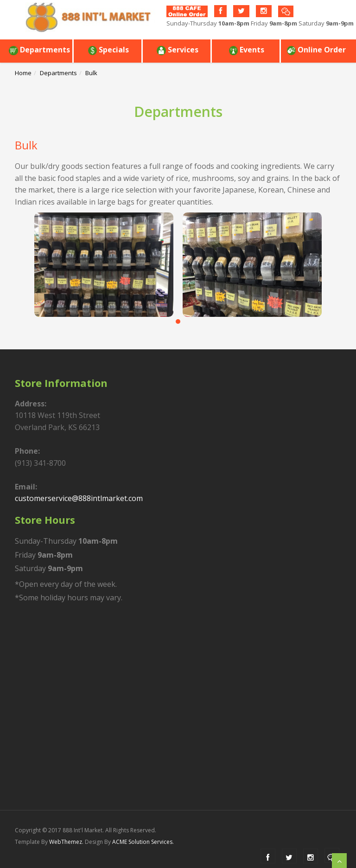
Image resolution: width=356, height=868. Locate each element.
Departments (39, 50)
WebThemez (66, 842)
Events (246, 50)
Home (23, 73)
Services (178, 50)
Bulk (91, 73)
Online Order (316, 50)
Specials (108, 50)
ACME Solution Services (142, 842)
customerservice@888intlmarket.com (79, 498)
